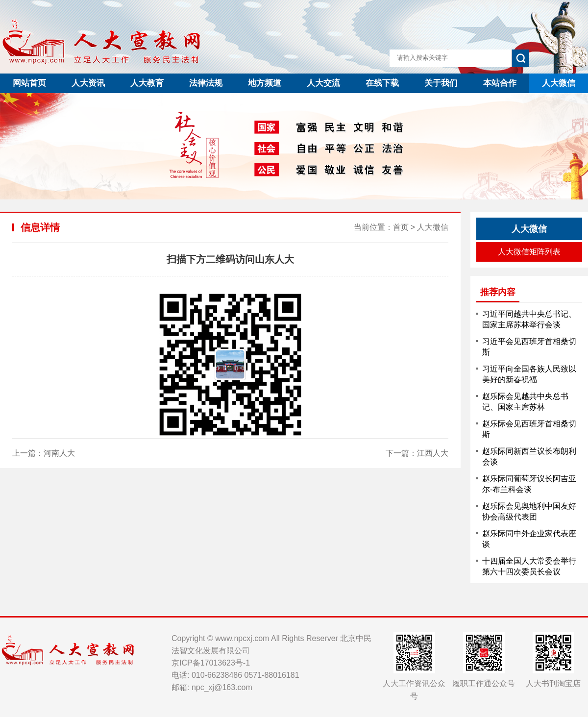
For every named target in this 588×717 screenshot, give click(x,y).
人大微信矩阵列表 (529, 252)
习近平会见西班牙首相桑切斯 (529, 347)
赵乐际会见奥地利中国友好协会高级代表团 (529, 511)
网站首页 (29, 83)
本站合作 (500, 83)
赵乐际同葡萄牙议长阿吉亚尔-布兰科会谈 (529, 484)
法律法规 (206, 83)
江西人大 (433, 453)
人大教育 (147, 83)
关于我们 (441, 83)
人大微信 (559, 83)
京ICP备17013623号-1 (211, 663)
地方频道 (265, 83)
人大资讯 (88, 83)
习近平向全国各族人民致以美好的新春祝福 (529, 374)
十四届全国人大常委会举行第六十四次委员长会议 (529, 566)
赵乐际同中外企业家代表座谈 (529, 539)
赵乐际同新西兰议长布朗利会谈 (529, 457)
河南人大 (59, 453)
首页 (401, 227)
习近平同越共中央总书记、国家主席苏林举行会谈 (529, 319)
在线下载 (382, 83)
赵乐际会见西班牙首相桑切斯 (529, 429)
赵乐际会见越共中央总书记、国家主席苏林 (525, 402)
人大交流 (323, 83)
